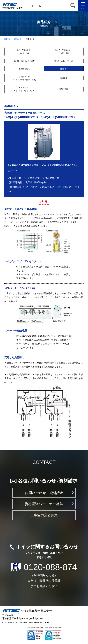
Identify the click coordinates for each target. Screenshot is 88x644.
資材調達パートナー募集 (44, 504)
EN (39, 6)
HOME (7, 39)
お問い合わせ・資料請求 (44, 493)
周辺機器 (64, 78)
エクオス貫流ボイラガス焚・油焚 (24, 51)
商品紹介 (18, 39)
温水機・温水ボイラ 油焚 (64, 61)
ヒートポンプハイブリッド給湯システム (24, 89)
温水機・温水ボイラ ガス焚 (24, 61)
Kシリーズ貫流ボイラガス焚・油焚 (64, 51)
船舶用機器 (64, 89)
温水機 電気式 (24, 69)
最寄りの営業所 (50, 581)
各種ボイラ (64, 69)
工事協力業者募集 (44, 515)
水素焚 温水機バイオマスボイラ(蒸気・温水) (24, 78)
